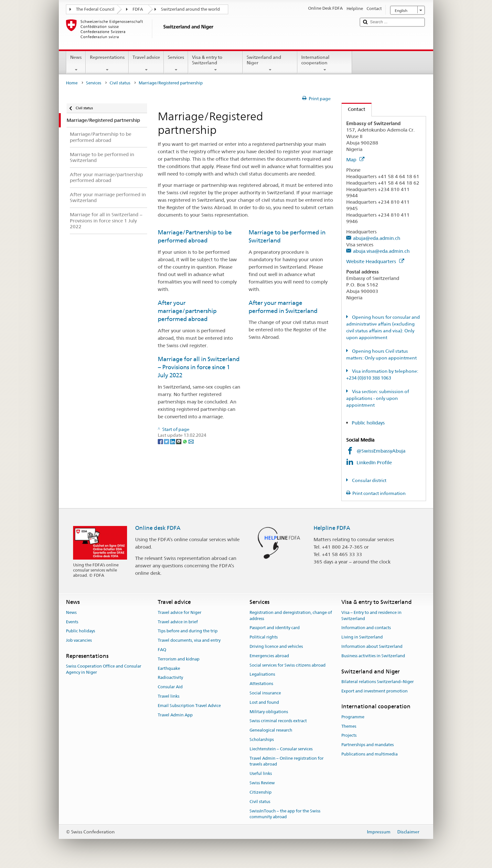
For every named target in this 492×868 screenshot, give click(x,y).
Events (72, 622)
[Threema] (179, 441)
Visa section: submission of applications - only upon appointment (378, 398)
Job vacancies (79, 640)
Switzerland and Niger (270, 63)
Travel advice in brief (178, 622)
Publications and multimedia (369, 754)
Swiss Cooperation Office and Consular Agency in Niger (104, 669)
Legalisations (262, 675)
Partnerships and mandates (368, 745)
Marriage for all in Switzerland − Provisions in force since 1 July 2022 (199, 367)
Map (355, 160)
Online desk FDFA (158, 528)
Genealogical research (271, 730)
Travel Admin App (175, 715)
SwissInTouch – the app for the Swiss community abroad (285, 814)
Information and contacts (366, 628)
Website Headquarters (375, 261)
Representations (107, 63)
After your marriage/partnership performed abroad (187, 311)
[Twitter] (167, 441)
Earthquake (169, 668)
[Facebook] (161, 441)
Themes (349, 726)
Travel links (169, 696)
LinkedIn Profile (375, 462)
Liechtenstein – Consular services (281, 749)
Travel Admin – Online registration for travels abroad (287, 761)
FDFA (138, 9)
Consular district (369, 480)
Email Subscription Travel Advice (189, 706)
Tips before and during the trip (188, 631)
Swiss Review (262, 783)
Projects (349, 736)
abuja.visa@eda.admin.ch (381, 251)
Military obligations (269, 712)
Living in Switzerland (362, 637)
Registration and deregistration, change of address (291, 616)
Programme (353, 717)
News (76, 63)
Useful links (261, 774)
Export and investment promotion (374, 691)
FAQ (162, 650)
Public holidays (368, 423)
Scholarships (262, 739)
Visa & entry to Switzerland (215, 63)
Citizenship (261, 792)
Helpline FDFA (332, 528)
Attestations (261, 684)
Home (72, 83)
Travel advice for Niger (180, 612)
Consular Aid (170, 687)
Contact (353, 109)
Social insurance (265, 693)
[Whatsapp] (185, 441)
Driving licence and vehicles (276, 646)
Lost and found (264, 702)
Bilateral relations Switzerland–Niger (378, 682)
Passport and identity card (275, 628)
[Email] (191, 441)
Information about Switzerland (372, 646)
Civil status (120, 83)
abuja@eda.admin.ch (377, 238)
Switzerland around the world (190, 9)
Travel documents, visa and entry (189, 640)
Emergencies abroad (269, 656)
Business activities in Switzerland (373, 656)
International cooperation (325, 63)
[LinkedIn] (173, 441)
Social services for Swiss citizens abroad (288, 665)
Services (176, 63)
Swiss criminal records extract (278, 721)
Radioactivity (170, 678)
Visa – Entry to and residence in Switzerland (371, 616)
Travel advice (146, 63)
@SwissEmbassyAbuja (381, 451)
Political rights (264, 637)
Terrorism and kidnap (179, 659)
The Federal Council (95, 9)
